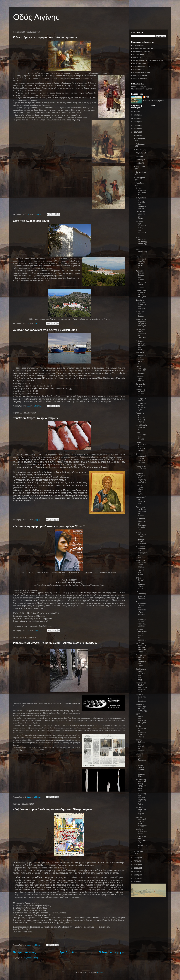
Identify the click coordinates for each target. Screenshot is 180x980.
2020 (136, 861)
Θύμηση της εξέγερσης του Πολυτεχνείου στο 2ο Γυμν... (141, 524)
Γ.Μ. (148, 97)
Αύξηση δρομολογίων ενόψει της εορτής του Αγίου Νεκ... (141, 262)
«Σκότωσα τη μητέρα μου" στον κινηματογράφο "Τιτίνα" (49, 526)
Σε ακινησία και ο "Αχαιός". (140, 572)
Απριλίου (140, 153)
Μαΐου (139, 156)
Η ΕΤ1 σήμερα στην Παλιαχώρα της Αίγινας (141, 718)
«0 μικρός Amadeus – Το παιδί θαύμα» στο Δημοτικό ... (141, 635)
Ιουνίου (139, 160)
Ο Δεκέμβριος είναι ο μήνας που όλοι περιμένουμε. (46, 37)
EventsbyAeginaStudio (142, 72)
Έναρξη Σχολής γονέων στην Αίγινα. (139, 490)
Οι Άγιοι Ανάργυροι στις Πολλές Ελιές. (141, 191)
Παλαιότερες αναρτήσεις (112, 952)
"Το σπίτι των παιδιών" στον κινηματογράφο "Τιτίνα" (141, 660)
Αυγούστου (140, 166)
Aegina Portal (139, 69)
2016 (136, 129)
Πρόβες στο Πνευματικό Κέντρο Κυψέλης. (141, 564)
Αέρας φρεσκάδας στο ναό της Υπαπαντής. (141, 242)
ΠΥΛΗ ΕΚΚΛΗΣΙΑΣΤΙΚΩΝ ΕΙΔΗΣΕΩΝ (148, 60)
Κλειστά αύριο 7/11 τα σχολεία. (141, 285)
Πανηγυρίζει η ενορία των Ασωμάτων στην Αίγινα (141, 323)
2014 (136, 122)
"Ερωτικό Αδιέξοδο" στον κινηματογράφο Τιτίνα (141, 478)
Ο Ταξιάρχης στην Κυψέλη (140, 314)
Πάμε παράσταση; (141, 251)
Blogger (100, 972)
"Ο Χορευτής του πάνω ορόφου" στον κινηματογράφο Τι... (141, 395)
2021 (136, 865)
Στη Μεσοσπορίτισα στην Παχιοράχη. (141, 595)
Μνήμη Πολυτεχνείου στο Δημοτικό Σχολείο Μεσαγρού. (141, 538)
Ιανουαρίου (140, 138)
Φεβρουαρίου (141, 144)
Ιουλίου (139, 163)
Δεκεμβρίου (140, 851)
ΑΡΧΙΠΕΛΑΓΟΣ (139, 45)
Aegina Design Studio (142, 66)
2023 (136, 871)
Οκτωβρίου (140, 178)
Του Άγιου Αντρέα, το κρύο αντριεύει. (37, 418)
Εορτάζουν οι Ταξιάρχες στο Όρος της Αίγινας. (141, 293)
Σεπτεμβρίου (141, 172)
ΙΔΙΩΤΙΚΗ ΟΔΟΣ (140, 54)
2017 (136, 132)
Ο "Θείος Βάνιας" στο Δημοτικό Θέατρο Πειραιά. (140, 583)
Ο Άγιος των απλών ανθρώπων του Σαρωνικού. (141, 333)
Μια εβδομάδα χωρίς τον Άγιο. (141, 427)
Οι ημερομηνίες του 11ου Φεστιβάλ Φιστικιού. (141, 458)
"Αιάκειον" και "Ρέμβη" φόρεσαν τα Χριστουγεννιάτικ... (141, 687)
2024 (136, 875)
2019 (136, 858)
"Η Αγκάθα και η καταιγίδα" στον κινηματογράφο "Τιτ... (141, 203)
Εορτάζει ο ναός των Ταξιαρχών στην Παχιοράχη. (141, 304)
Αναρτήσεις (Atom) (31, 958)
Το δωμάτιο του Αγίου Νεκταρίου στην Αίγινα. (140, 345)
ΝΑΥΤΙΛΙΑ (137, 57)
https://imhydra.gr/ (140, 75)
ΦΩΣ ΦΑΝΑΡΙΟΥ (140, 63)
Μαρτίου (140, 149)
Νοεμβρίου (140, 183)
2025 (136, 878)
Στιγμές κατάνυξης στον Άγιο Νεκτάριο (140, 370)
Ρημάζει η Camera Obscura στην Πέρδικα (140, 275)
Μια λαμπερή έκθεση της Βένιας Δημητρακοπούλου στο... (141, 785)
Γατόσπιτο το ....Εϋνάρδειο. (141, 468)
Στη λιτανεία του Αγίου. (140, 385)
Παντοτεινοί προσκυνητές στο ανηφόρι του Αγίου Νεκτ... (141, 358)
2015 (136, 125)
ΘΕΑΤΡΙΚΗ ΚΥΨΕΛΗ (142, 51)
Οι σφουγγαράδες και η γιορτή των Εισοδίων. (141, 622)
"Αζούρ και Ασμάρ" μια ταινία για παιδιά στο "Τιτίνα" (141, 647)
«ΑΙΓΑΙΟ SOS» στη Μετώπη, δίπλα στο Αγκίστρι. (140, 447)
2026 (136, 882)
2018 (136, 135)
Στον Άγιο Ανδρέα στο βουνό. (32, 221)
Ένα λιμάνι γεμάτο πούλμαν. (140, 378)
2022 (136, 868)
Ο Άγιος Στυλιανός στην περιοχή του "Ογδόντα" (140, 745)
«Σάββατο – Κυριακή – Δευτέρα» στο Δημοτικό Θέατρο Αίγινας (53, 809)
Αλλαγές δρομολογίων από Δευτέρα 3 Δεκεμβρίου (45, 330)
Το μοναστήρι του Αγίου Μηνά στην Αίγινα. (141, 407)
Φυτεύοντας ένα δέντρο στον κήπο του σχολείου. (141, 511)
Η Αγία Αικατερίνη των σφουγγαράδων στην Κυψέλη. (141, 731)
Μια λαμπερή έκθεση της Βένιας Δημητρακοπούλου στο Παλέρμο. (55, 643)
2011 (136, 111)
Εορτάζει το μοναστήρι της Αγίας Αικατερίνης (141, 708)
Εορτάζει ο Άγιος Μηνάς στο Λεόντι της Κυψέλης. (141, 417)
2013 (136, 118)
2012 (136, 115)
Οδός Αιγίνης (36, 17)
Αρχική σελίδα (67, 952)
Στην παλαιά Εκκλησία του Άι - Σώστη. (140, 215)
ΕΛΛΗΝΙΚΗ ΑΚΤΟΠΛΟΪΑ (143, 48)
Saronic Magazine (140, 78)
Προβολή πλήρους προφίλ (154, 101)
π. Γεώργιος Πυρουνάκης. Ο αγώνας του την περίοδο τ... (141, 552)
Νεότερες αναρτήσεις (24, 952)
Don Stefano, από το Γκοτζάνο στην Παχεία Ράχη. (141, 674)
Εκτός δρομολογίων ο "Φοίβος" (140, 436)
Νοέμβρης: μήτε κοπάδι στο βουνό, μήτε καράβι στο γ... (141, 228)
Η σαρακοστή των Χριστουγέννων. (141, 500)
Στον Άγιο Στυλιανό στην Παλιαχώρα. (141, 758)
